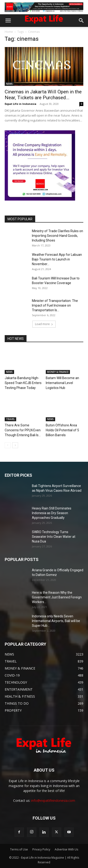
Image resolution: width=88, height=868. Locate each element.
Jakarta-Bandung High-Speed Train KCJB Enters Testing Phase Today (23, 383)
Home (9, 32)
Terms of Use (19, 849)
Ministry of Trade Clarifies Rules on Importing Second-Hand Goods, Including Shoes (57, 236)
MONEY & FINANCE (58, 372)
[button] (8, 21)
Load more (44, 324)
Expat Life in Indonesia (21, 104)
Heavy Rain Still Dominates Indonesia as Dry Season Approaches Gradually (52, 513)
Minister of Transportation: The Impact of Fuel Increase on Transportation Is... (55, 305)
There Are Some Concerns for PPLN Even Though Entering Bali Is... (23, 430)
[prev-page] (8, 445)
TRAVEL (10, 419)
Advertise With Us (66, 849)
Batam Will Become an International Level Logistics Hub (62, 383)
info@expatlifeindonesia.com (53, 800)
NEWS (9, 84)
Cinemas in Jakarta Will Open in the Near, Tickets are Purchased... (43, 95)
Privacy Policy (41, 849)
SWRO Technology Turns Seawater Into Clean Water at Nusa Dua (54, 537)
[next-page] (15, 445)
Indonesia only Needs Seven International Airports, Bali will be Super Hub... (56, 621)
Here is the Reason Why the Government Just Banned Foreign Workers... (57, 597)
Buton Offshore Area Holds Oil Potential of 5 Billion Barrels (62, 430)
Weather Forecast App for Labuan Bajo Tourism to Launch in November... (57, 259)
